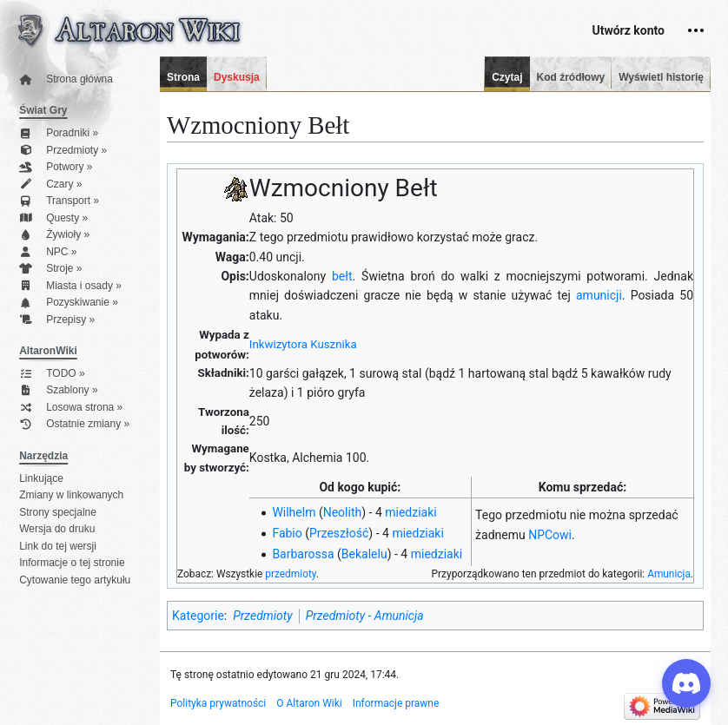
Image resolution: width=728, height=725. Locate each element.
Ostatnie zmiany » (74, 424)
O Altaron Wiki (309, 703)
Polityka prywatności (218, 703)
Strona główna (66, 79)
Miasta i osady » (70, 286)
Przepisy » (57, 320)
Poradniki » (59, 133)
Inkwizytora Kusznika (303, 344)
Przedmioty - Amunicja (365, 616)
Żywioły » (54, 235)
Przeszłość (339, 533)
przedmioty (291, 574)
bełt (342, 276)
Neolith (343, 512)
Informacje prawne (396, 703)
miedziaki (410, 512)
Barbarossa (303, 554)
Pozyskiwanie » (69, 303)
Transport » (59, 201)
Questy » (53, 218)
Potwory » (56, 167)
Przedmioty (262, 616)
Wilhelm (294, 512)
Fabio (287, 533)
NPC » (48, 252)
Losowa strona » (71, 408)
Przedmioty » (63, 151)
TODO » (52, 374)
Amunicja (669, 574)
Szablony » (58, 390)
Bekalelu (364, 554)
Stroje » (50, 269)
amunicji (599, 295)
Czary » (50, 185)
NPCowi (550, 535)
